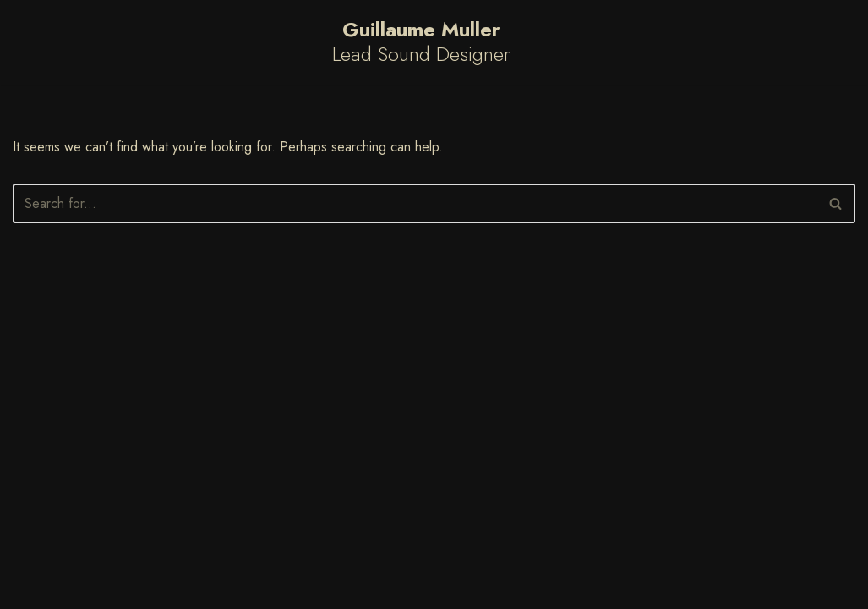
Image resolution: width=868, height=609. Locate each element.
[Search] (415, 203)
